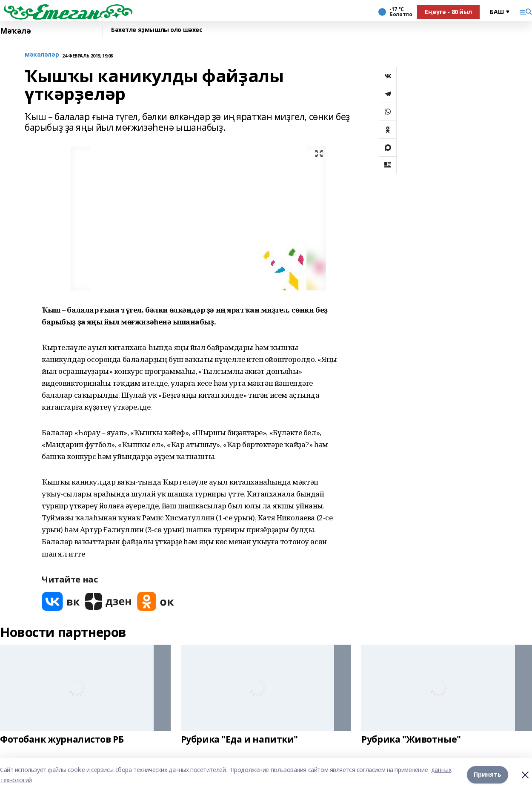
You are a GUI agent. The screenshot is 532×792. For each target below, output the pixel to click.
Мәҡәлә (15, 31)
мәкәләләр (42, 55)
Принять (488, 775)
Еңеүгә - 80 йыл (448, 12)
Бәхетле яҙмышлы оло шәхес (157, 30)
